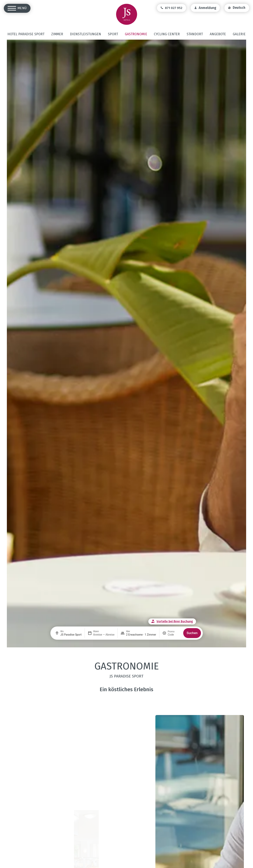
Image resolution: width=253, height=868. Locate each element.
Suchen (192, 633)
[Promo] (174, 635)
